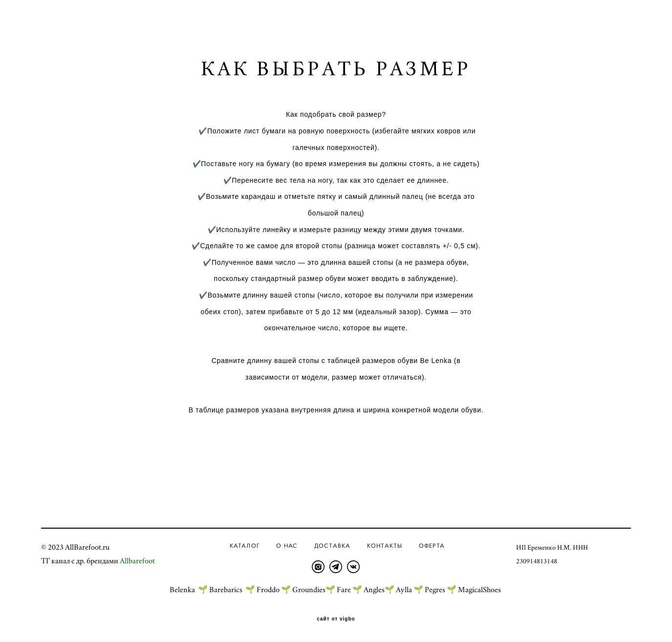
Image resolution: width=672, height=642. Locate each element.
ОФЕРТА (432, 546)
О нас (287, 546)
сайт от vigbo (336, 619)
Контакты (385, 546)
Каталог (245, 546)
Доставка (333, 546)
